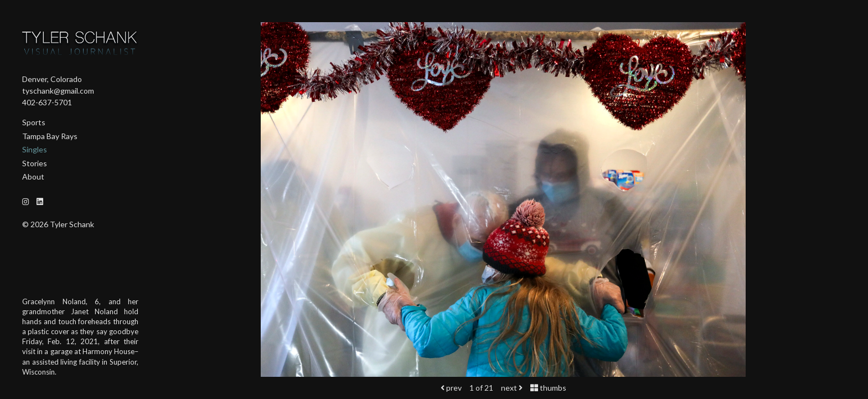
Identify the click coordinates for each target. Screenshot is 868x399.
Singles (35, 149)
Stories (35, 163)
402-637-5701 (47, 102)
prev (451, 388)
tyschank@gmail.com (58, 91)
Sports (34, 122)
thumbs (548, 388)
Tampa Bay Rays (50, 136)
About (33, 177)
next (512, 388)
